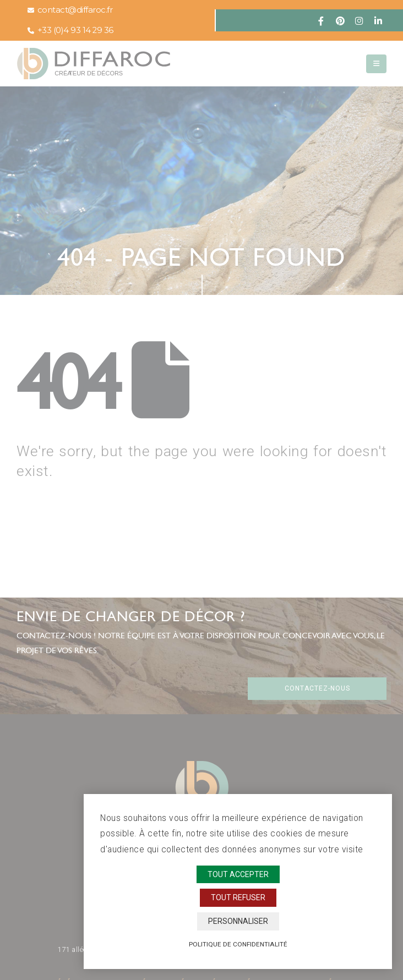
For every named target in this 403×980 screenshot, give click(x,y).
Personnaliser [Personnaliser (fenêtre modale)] (238, 921)
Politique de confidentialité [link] (238, 944)
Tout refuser (238, 897)
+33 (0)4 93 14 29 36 (70, 30)
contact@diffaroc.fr (70, 10)
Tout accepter (238, 874)
